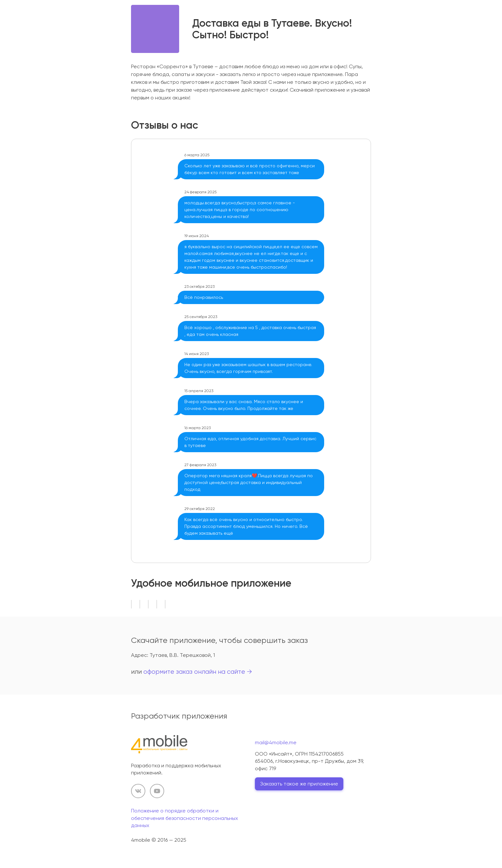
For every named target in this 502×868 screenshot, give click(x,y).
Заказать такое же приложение (299, 784)
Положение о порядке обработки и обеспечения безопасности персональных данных (185, 818)
